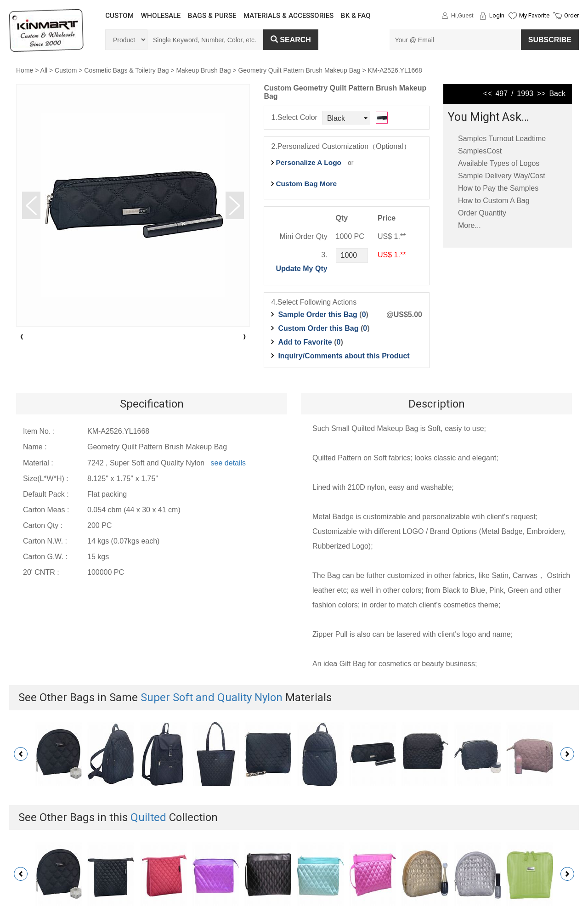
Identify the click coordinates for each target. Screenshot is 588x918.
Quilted (148, 817)
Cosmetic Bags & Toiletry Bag (126, 70)
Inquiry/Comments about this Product (344, 356)
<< (488, 93)
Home (25, 70)
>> (541, 93)
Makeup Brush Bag (203, 70)
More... (469, 225)
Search (291, 40)
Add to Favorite (305, 342)
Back (557, 93)
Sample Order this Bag (319, 314)
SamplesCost (480, 151)
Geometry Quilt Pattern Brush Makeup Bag (299, 70)
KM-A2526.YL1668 (395, 70)
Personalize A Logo (308, 162)
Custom (66, 70)
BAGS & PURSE (212, 16)
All (44, 70)
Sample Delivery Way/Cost (502, 176)
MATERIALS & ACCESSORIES (288, 16)
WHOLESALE (161, 16)
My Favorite (534, 15)
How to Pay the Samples (498, 188)
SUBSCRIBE (550, 40)
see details (229, 463)
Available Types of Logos (499, 163)
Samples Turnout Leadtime (502, 139)
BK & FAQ (356, 16)
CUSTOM (119, 16)
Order (571, 15)
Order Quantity (482, 213)
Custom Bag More (306, 184)
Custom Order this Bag (319, 328)
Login (497, 15)
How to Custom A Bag (494, 201)
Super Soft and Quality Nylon (212, 697)
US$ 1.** (392, 255)
